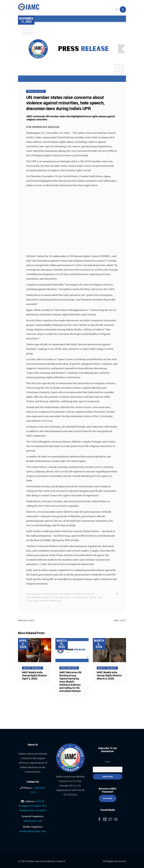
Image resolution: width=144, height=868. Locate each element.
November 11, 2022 (26, 20)
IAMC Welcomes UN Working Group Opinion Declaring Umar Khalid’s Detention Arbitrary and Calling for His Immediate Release (70, 681)
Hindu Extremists (63, 594)
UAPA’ (86, 597)
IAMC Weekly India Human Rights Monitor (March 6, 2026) (109, 675)
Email (108, 761)
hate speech (45, 594)
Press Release (36, 91)
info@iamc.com (33, 820)
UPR (100, 597)
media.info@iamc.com (33, 831)
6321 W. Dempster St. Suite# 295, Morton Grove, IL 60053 (33, 805)
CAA (28, 594)
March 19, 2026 (62, 643)
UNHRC (93, 597)
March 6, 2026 (99, 643)
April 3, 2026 (23, 643)
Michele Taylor (50, 597)
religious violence (71, 597)
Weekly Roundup (32, 668)
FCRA (34, 594)
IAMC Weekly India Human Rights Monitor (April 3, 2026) (34, 675)
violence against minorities (46, 601)
